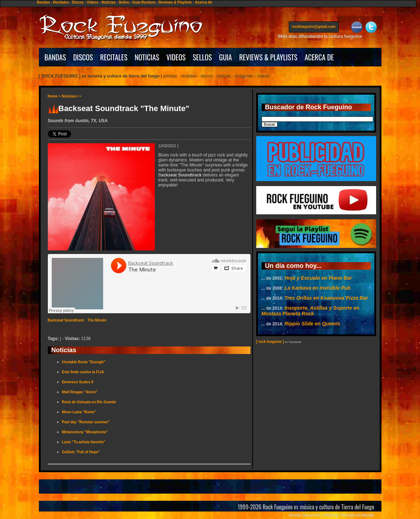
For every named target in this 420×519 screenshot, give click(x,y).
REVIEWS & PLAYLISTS (268, 57)
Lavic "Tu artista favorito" (84, 442)
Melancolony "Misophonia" (85, 432)
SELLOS (202, 57)
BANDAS (55, 57)
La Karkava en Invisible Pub (317, 288)
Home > (54, 96)
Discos (78, 2)
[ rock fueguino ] (270, 342)
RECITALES (114, 57)
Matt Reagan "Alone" (80, 392)
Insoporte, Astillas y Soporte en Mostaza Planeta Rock (310, 311)
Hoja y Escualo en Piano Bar (318, 278)
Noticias (109, 2)
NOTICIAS (147, 57)
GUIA (226, 57)
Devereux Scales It (78, 382)
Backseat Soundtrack (66, 320)
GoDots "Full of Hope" (81, 452)
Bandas (44, 2)
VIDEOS (176, 57)
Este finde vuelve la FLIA (83, 372)
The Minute (97, 320)
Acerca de (203, 2)
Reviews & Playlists (175, 2)
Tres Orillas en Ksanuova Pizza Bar (326, 298)
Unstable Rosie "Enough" (84, 362)
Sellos (124, 2)
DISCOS (83, 57)
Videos (93, 2)
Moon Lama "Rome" (79, 412)
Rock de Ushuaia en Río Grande (89, 402)
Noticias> (70, 96)
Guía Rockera (144, 2)
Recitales (61, 2)
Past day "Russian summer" (86, 422)
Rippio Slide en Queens (312, 324)
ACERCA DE (319, 57)
